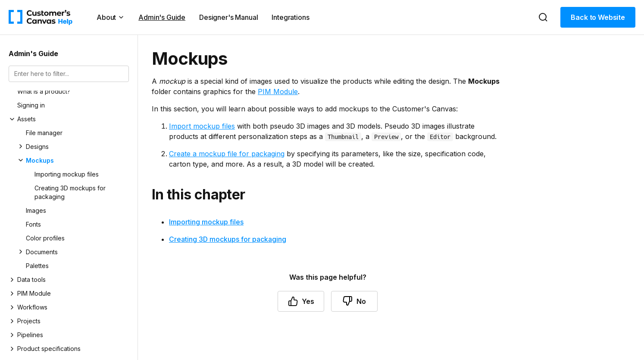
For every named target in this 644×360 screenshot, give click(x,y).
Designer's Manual (228, 17)
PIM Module (34, 293)
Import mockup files (202, 126)
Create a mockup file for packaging (227, 154)
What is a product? (44, 91)
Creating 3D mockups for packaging (70, 192)
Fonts (33, 224)
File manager (44, 133)
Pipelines (30, 335)
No (354, 301)
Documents (42, 252)
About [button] (111, 17)
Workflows (32, 307)
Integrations (290, 17)
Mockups (40, 160)
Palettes (37, 266)
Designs (37, 147)
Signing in (31, 105)
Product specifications (49, 349)
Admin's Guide (162, 17)
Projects (29, 321)
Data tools (31, 279)
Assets (27, 119)
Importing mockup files (67, 174)
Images (36, 210)
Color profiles (45, 238)
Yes (301, 301)
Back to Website (598, 17)
